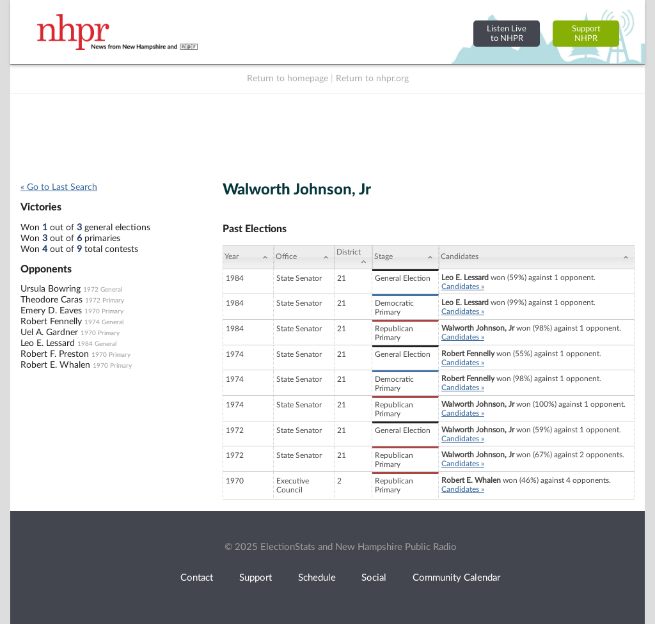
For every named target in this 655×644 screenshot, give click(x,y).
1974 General (104, 322)
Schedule (317, 578)
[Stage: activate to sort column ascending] (406, 257)
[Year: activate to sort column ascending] (248, 257)
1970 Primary (104, 311)
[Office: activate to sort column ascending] (304, 257)
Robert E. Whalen (55, 365)
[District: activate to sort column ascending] (353, 257)
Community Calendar (456, 578)
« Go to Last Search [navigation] (59, 187)
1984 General (97, 344)
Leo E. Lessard (48, 343)
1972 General (103, 290)
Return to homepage (288, 79)
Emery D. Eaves (51, 311)
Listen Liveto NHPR (507, 34)
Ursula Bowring (51, 289)
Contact (197, 578)
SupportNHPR (586, 34)
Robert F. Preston (55, 354)
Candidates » (463, 287)
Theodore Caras (51, 300)
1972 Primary (105, 301)
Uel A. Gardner (49, 333)
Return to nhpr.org (372, 79)
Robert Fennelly (51, 322)
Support (256, 578)
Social (374, 578)
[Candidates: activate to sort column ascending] (537, 257)
